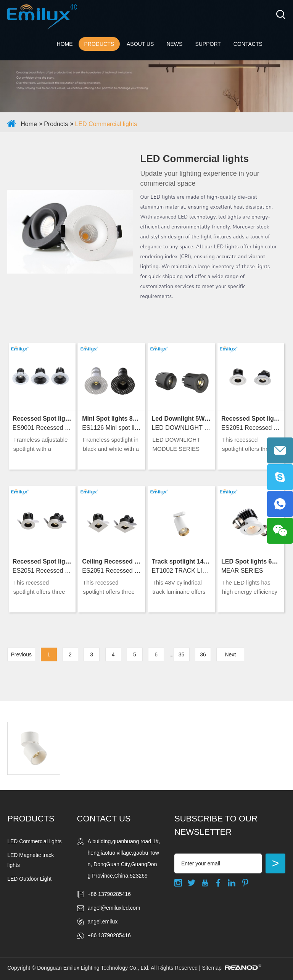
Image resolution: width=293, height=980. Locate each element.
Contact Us (104, 819)
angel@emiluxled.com (114, 908)
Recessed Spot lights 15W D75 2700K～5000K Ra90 (42, 561)
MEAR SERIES (242, 571)
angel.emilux (103, 922)
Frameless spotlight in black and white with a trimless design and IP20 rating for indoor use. (111, 445)
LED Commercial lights (106, 124)
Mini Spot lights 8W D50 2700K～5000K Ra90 (112, 419)
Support (208, 44)
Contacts (248, 44)
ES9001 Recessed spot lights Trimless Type (42, 428)
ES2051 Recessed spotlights (251, 428)
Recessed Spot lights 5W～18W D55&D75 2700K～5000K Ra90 (42, 419)
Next (230, 654)
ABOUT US (140, 44)
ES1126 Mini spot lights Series (112, 428)
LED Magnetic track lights (31, 860)
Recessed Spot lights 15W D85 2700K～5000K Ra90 (251, 419)
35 (182, 654)
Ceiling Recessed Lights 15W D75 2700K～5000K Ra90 (112, 561)
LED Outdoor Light (29, 879)
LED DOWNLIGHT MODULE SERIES (181, 428)
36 (203, 654)
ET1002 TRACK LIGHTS (181, 571)
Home (65, 44)
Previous (21, 654)
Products (99, 44)
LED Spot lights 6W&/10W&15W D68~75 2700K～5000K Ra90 (251, 561)
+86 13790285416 (109, 935)
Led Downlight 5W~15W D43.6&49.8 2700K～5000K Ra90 (181, 419)
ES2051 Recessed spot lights (42, 571)
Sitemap (212, 968)
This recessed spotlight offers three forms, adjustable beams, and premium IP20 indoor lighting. (249, 445)
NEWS (174, 44)
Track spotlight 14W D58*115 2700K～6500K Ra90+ (181, 561)
